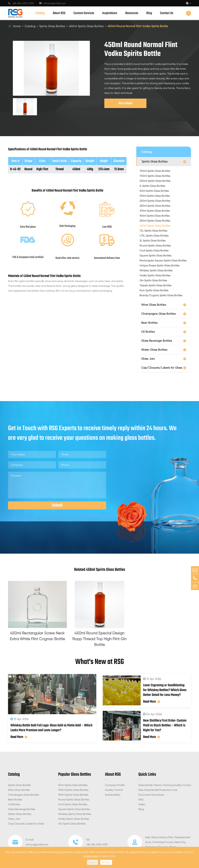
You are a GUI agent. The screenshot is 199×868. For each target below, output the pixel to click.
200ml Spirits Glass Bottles (155, 201)
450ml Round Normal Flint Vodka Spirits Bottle (138, 26)
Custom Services (84, 13)
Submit (57, 505)
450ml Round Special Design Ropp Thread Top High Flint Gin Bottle (99, 639)
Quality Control (114, 790)
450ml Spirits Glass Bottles (86, 26)
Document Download (151, 795)
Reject (93, 862)
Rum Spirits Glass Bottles (154, 290)
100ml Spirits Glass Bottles (155, 196)
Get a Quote (125, 103)
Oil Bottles (148, 332)
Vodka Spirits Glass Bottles (155, 275)
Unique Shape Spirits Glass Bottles (159, 265)
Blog (149, 13)
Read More (19, 737)
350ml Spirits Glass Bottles (155, 221)
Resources (132, 13)
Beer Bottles (149, 323)
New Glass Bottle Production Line (158, 790)
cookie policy (91, 856)
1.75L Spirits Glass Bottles (154, 236)
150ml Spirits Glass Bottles (155, 216)
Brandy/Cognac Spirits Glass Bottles (161, 295)
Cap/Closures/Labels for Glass (162, 368)
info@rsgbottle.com (53, 3)
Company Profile (115, 785)
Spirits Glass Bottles (52, 26)
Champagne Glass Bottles (158, 314)
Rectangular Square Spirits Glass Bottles (163, 261)
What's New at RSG (100, 662)
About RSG (59, 13)
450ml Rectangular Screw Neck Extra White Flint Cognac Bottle (37, 636)
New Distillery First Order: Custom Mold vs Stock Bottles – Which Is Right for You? (165, 725)
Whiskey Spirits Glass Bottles (156, 270)
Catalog (40, 13)
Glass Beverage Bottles (157, 341)
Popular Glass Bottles (75, 774)
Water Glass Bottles (154, 350)
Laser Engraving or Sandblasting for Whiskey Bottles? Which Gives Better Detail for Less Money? (165, 690)
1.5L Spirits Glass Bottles (153, 231)
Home (17, 26)
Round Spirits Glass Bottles (155, 246)
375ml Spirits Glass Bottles (155, 211)
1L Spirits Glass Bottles (152, 186)
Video (142, 804)
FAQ (141, 800)
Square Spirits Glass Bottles (155, 256)
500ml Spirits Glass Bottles (155, 181)
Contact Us (167, 13)
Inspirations (110, 13)
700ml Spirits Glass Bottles (155, 176)
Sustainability (113, 795)
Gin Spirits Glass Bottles (153, 280)
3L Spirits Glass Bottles (153, 241)
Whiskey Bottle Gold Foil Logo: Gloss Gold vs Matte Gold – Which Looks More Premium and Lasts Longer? (51, 728)
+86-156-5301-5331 (21, 3)
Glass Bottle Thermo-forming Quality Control (165, 785)
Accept (106, 862)
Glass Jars (148, 359)
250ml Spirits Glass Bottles (155, 206)
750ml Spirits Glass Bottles (155, 171)
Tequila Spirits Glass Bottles (155, 285)
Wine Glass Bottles (154, 305)
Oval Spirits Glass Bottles (154, 251)
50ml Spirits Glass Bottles (154, 191)
